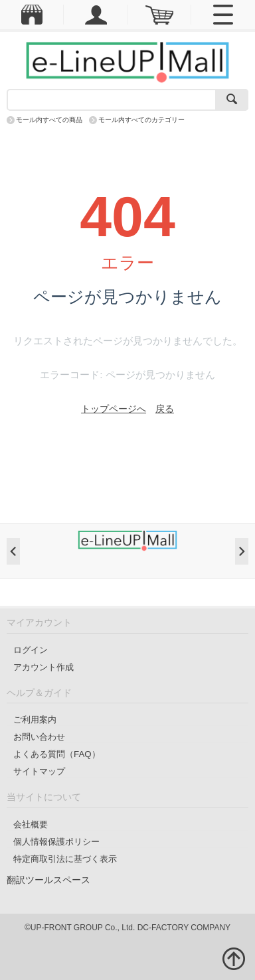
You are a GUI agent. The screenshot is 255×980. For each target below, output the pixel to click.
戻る (165, 409)
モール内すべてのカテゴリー (141, 120)
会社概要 (31, 824)
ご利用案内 (35, 720)
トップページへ (114, 409)
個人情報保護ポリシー (56, 842)
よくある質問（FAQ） (57, 754)
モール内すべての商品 (49, 120)
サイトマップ (39, 771)
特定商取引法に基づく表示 (65, 859)
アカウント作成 (43, 667)
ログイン (31, 650)
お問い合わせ (39, 737)
